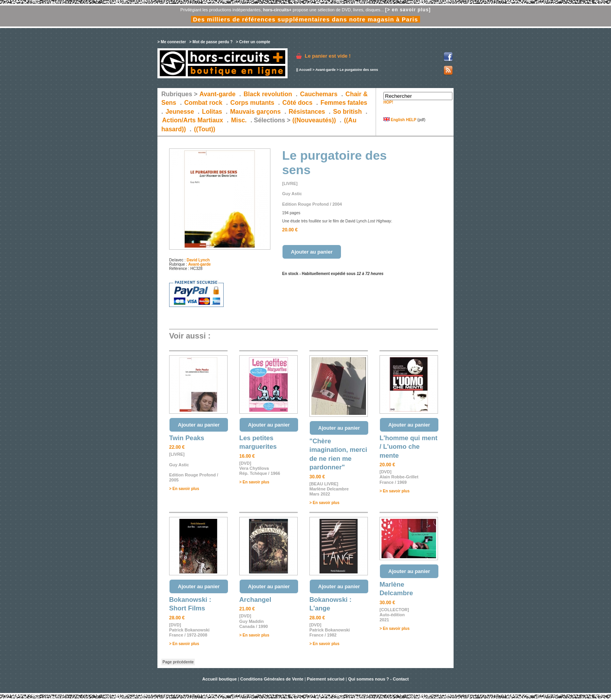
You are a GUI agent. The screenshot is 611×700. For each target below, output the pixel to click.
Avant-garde (325, 70)
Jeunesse (180, 112)
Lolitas (212, 112)
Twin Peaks (187, 438)
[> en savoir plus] (408, 10)
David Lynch (198, 260)
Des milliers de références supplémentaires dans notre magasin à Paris (305, 19)
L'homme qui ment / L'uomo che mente (409, 447)
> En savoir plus (184, 489)
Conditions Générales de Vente (272, 679)
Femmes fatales (344, 103)
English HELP (400, 120)
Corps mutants (253, 103)
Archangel (255, 600)
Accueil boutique (220, 679)
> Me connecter (172, 42)
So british (348, 112)
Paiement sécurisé (326, 679)
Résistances (307, 112)
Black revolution (268, 94)
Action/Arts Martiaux (192, 120)
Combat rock (203, 103)
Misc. (239, 120)
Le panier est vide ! (328, 56)
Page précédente (178, 662)
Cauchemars (319, 94)
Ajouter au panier (312, 252)
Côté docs (298, 103)
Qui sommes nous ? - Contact (378, 679)
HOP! (388, 102)
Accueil (305, 70)
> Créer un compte (253, 42)
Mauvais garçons (255, 112)
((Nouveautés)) (314, 120)
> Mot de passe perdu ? (211, 42)
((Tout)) (205, 129)
